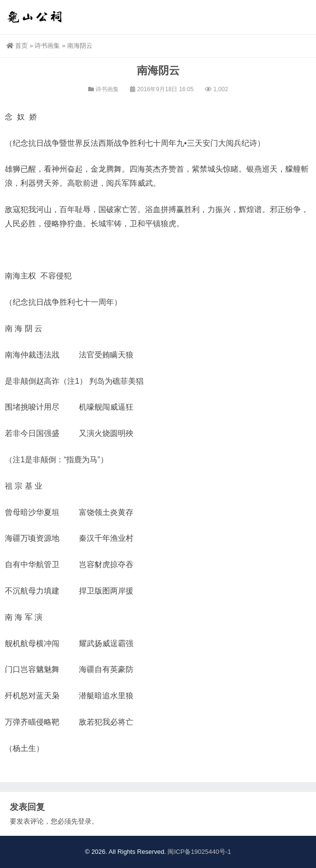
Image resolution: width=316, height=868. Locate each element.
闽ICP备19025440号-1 (199, 852)
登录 (85, 821)
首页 (17, 46)
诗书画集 (47, 46)
